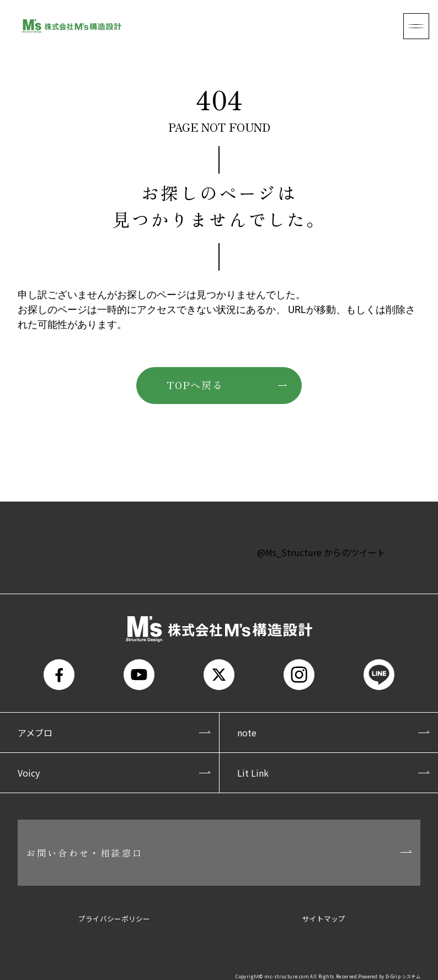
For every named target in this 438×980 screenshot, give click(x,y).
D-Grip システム (403, 976)
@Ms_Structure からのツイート (321, 552)
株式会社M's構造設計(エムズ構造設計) (72, 26)
